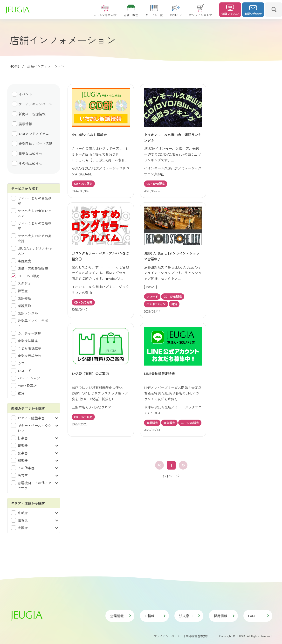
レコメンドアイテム (34, 134)
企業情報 (120, 616)
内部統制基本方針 (197, 636)
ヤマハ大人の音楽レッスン (34, 213)
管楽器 (23, 445)
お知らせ (176, 13)
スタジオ (24, 283)
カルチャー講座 (29, 333)
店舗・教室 (131, 13)
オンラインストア (200, 13)
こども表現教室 (29, 348)
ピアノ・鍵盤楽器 (31, 418)
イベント (25, 94)
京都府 (23, 513)
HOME (14, 66)
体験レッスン (230, 10)
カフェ (23, 363)
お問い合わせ (253, 10)
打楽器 (23, 438)
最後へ (183, 465)
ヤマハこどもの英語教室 (34, 226)
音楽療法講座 (28, 341)
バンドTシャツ (29, 378)
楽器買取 (24, 306)
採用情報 (224, 616)
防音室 (23, 475)
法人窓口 (189, 616)
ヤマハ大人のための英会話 (34, 238)
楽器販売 (24, 261)
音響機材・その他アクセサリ (34, 485)
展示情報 (25, 124)
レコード (24, 371)
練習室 (23, 291)
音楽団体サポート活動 (35, 144)
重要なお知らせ (30, 153)
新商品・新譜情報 (32, 114)
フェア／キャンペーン (35, 104)
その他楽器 (26, 468)
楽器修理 (24, 298)
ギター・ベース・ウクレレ (34, 428)
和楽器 (23, 460)
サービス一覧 (154, 13)
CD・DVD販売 (29, 276)
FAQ (258, 616)
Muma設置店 (27, 386)
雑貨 (21, 393)
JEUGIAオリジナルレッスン (35, 251)
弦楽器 (23, 453)
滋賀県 (23, 520)
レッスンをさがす (105, 13)
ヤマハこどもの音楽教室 (34, 201)
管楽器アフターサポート (34, 323)
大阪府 (23, 528)
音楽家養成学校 (29, 356)
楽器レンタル (28, 313)
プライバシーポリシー (168, 636)
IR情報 (155, 616)
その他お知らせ (30, 163)
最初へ (159, 465)
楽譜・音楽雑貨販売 (33, 268)
